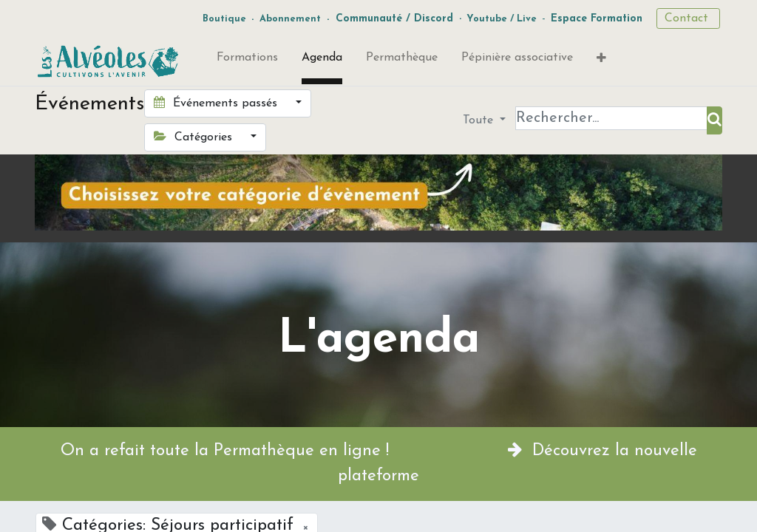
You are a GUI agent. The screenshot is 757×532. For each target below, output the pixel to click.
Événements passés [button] (217, 103)
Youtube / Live (502, 19)
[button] (601, 61)
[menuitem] (247, 61)
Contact (688, 18)
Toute (480, 120)
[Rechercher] (714, 120)
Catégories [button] (195, 137)
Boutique (224, 19)
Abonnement (290, 19)
